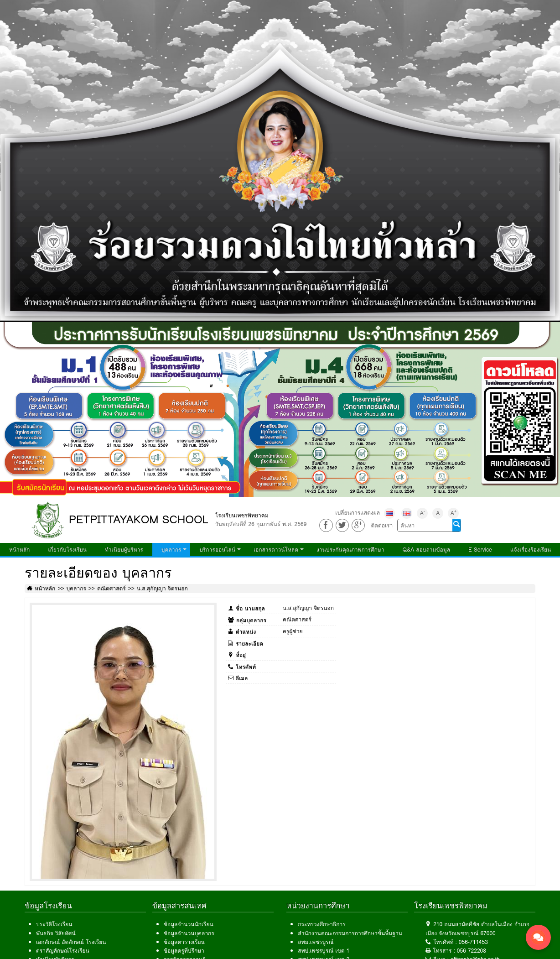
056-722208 (472, 951)
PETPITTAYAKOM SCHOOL (139, 519)
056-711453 (473, 942)
